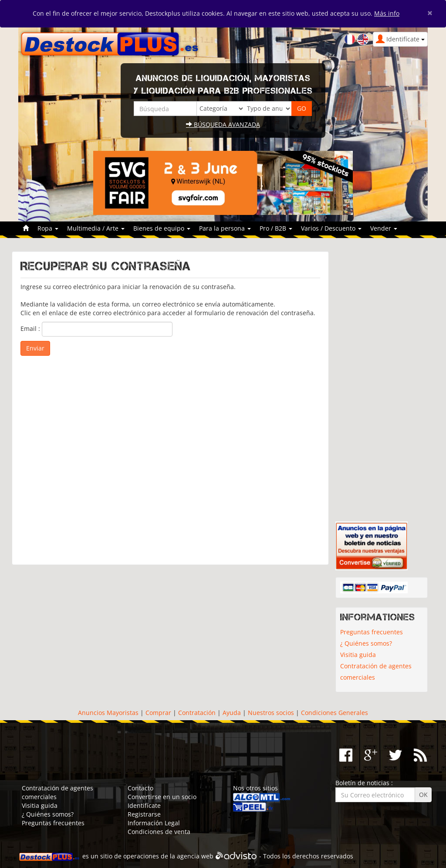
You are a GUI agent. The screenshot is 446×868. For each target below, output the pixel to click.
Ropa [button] (48, 228)
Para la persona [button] (225, 228)
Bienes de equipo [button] (162, 228)
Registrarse (144, 814)
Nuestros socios (271, 713)
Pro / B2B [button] (276, 228)
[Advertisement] (170, 456)
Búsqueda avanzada (223, 124)
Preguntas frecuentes (372, 632)
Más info (387, 13)
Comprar (158, 713)
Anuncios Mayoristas (108, 713)
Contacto (140, 788)
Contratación (197, 713)
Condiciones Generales (334, 713)
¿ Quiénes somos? (366, 643)
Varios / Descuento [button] (331, 228)
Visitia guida (358, 655)
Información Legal (154, 823)
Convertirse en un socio (162, 797)
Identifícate (144, 805)
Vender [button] (384, 228)
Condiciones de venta (159, 832)
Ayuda (232, 713)
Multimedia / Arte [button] (96, 228)
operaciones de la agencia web (168, 856)
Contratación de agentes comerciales (376, 672)
